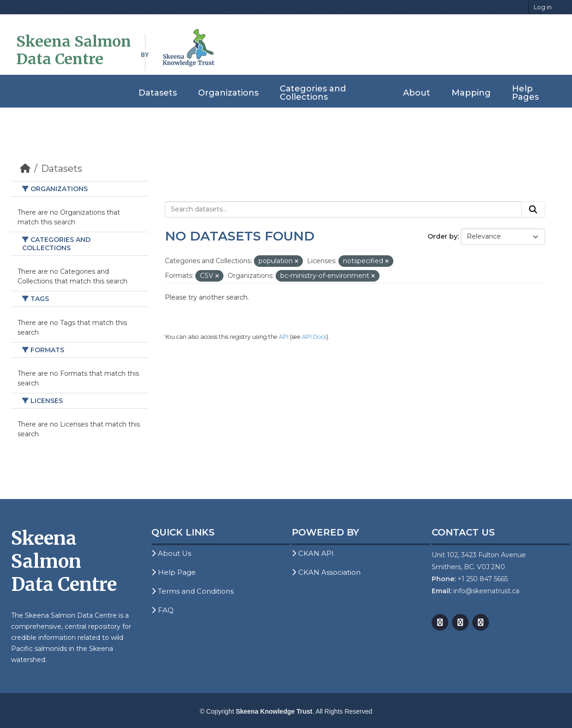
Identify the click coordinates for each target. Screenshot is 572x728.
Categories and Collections (313, 93)
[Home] (25, 168)
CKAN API (313, 553)
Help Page (174, 572)
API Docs (314, 337)
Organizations (228, 93)
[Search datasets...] (343, 210)
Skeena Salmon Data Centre (74, 50)
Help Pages (525, 93)
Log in (543, 7)
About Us (171, 553)
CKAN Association (326, 572)
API (284, 337)
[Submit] (533, 210)
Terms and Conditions (193, 591)
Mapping (471, 93)
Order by (443, 236)
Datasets (158, 93)
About (417, 93)
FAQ (163, 610)
